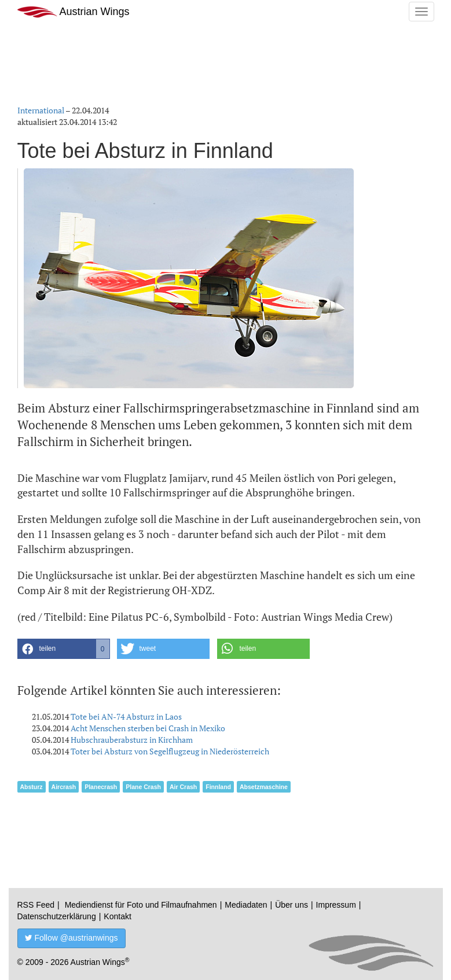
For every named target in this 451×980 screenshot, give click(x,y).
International (41, 110)
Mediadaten (246, 905)
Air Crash (183, 787)
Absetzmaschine (264, 787)
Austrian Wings (74, 12)
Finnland (218, 787)
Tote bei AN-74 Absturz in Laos (126, 716)
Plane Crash (143, 787)
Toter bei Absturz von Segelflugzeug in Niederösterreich (170, 751)
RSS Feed (36, 905)
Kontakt (117, 916)
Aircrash (64, 787)
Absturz (32, 787)
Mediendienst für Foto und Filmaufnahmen (141, 905)
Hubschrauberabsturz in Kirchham (132, 740)
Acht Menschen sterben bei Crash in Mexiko (148, 728)
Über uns (291, 905)
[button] (64, 649)
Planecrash (101, 787)
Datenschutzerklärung (57, 916)
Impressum (336, 905)
